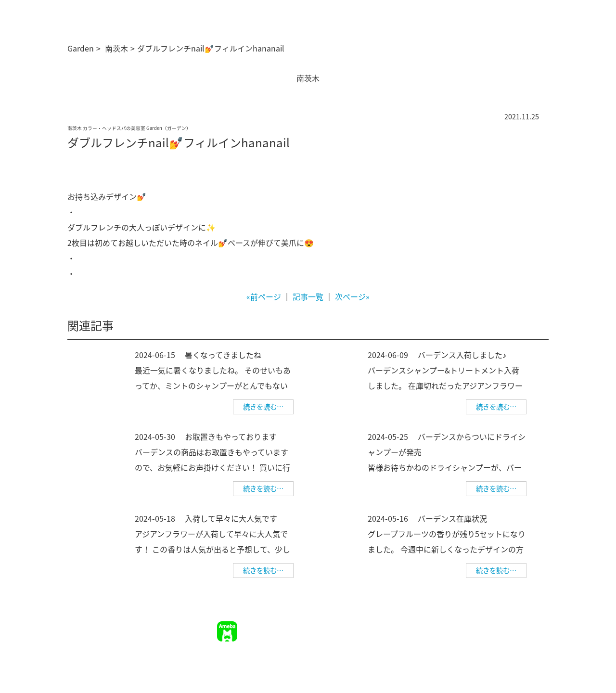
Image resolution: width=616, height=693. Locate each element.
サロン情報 (342, 626)
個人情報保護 (528, 626)
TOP (311, 626)
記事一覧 (308, 296)
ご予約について (389, 626)
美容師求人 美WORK (518, 640)
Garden (81, 48)
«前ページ (264, 296)
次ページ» (352, 296)
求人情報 (434, 626)
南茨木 (116, 48)
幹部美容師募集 (477, 626)
